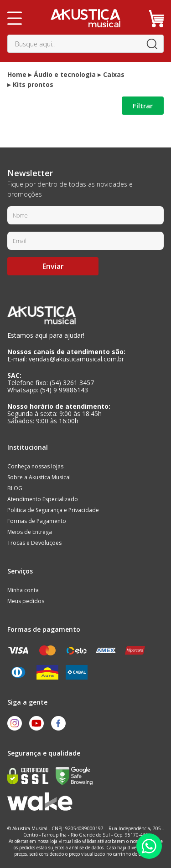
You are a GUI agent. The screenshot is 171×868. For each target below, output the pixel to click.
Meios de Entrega (30, 532)
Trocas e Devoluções (34, 543)
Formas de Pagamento (37, 521)
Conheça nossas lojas (35, 466)
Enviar (53, 266)
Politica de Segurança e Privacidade (53, 510)
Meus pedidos (26, 601)
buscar (152, 44)
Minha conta (23, 590)
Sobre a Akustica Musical (39, 477)
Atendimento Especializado (43, 499)
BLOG (15, 488)
